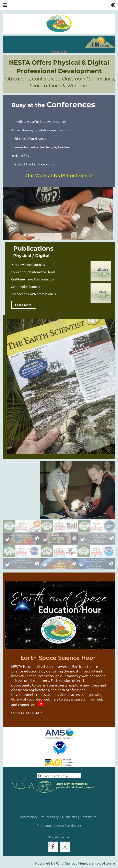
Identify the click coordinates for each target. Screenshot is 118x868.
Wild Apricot (66, 863)
